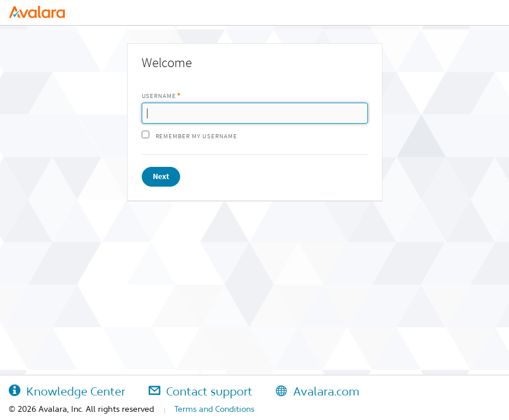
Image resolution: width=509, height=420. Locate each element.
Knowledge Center (67, 391)
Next (161, 176)
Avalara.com (317, 391)
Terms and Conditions (214, 409)
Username (159, 96)
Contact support (201, 391)
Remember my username (197, 136)
